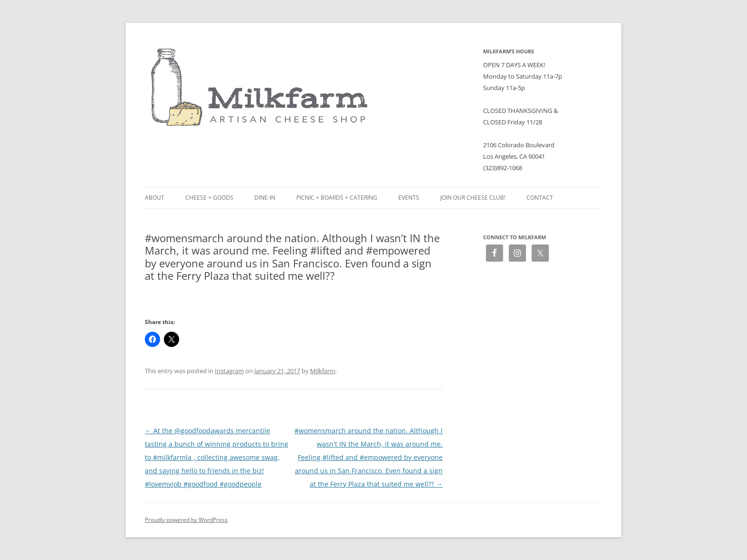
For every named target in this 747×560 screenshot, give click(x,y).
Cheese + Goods (209, 198)
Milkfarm (323, 371)
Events (409, 198)
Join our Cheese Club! (473, 198)
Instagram (229, 371)
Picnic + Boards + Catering (337, 198)
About (155, 198)
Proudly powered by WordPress (186, 520)
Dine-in (265, 198)
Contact (540, 198)
